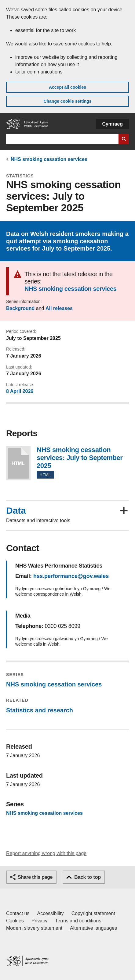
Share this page (35, 877)
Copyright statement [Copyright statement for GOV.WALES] (93, 913)
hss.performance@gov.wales (71, 576)
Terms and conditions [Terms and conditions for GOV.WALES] (78, 921)
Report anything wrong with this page (46, 853)
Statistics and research (40, 710)
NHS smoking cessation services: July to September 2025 (18, 463)
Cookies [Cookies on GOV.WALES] (15, 921)
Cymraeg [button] (113, 124)
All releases (59, 308)
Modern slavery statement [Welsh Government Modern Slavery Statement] (34, 928)
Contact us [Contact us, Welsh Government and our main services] (18, 913)
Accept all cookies (67, 87)
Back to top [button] (88, 877)
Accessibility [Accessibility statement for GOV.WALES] (50, 913)
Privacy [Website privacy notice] (39, 921)
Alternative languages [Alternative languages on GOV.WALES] (93, 928)
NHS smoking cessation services (49, 159)
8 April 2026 (20, 391)
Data (16, 511)
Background (20, 308)
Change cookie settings (67, 101)
